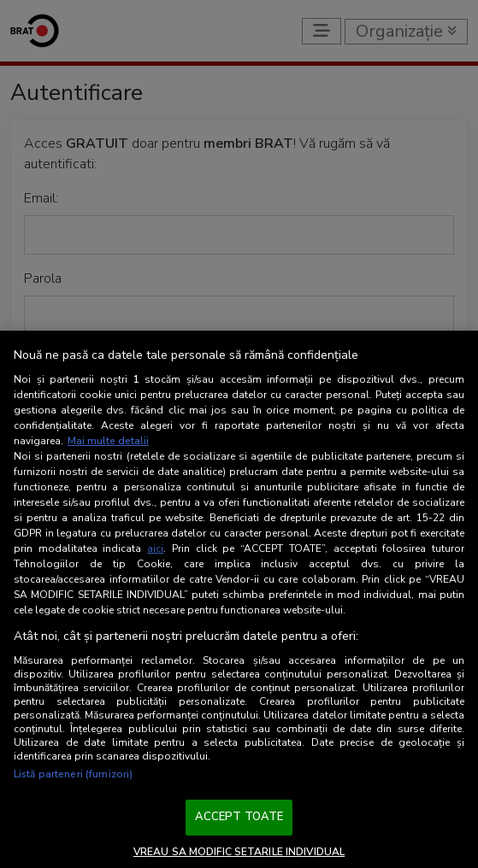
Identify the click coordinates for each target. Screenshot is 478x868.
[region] (239, 599)
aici (155, 548)
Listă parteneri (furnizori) (73, 774)
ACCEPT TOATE (239, 817)
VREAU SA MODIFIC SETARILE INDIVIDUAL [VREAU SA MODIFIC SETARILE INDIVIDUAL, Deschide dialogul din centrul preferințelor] (239, 852)
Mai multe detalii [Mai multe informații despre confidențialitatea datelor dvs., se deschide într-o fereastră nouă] (108, 441)
